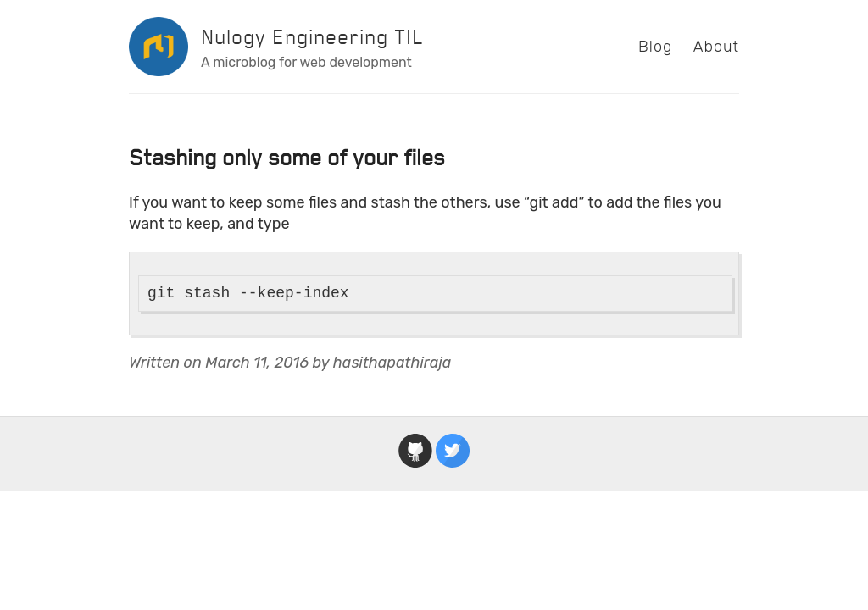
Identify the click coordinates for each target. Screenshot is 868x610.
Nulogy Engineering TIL (312, 37)
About (716, 47)
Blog (655, 47)
